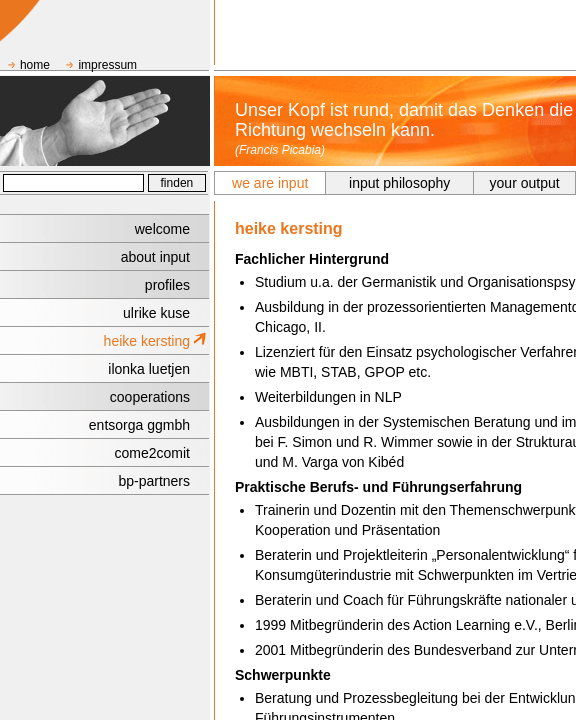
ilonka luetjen (149, 369)
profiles (167, 285)
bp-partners (154, 481)
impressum (107, 65)
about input (155, 257)
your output (525, 183)
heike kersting (147, 341)
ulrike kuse (156, 313)
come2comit (152, 453)
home (35, 65)
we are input (270, 183)
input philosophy (399, 183)
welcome (162, 229)
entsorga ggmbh (139, 425)
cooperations (150, 397)
